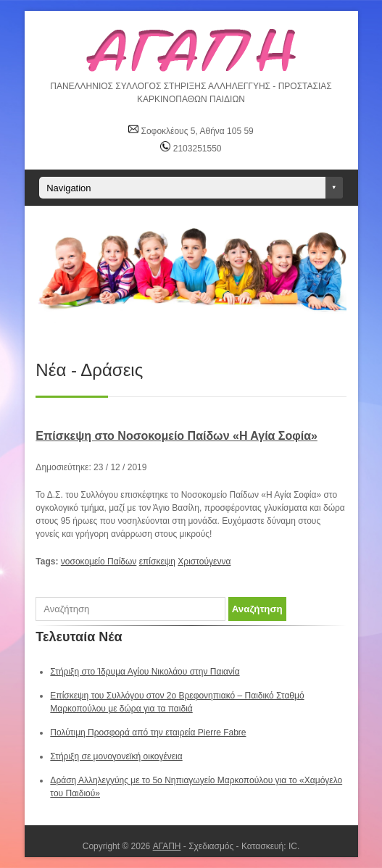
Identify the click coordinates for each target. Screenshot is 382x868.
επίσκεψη (157, 562)
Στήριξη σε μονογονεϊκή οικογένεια (116, 756)
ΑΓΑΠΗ (167, 846)
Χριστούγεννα (204, 562)
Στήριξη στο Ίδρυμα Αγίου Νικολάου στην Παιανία (145, 672)
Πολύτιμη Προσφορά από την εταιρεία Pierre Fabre (148, 733)
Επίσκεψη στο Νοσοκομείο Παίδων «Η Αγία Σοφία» (177, 436)
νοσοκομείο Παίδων (99, 562)
